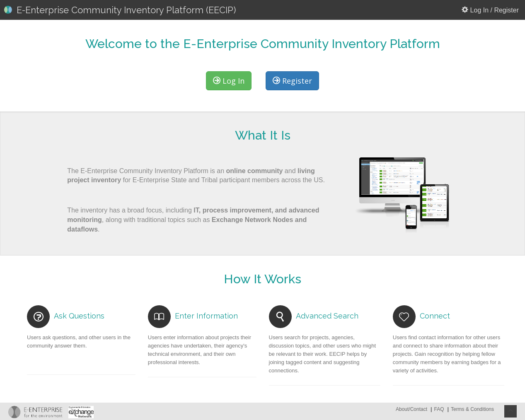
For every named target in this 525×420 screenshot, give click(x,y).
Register (292, 81)
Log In (229, 81)
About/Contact (412, 409)
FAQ (439, 409)
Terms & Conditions (472, 409)
